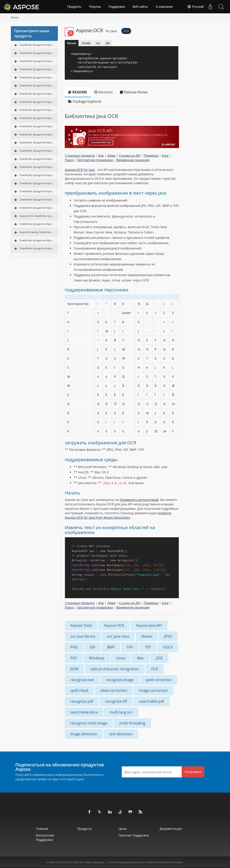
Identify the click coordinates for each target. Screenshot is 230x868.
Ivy (98, 43)
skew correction (114, 690)
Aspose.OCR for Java (80, 170)
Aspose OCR (114, 625)
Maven (72, 43)
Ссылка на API (130, 155)
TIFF (130, 647)
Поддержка (117, 7)
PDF (74, 658)
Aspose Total (81, 625)
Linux (121, 658)
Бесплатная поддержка (95, 160)
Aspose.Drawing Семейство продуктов (37, 232)
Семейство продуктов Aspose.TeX (37, 248)
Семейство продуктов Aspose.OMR (37, 208)
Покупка (95, 7)
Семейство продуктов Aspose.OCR (37, 126)
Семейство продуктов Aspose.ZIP (37, 175)
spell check (79, 690)
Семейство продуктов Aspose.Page (37, 183)
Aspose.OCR (96, 30)
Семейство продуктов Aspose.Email (37, 77)
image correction (153, 690)
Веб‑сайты (140, 7)
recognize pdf (82, 701)
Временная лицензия (133, 160)
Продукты (74, 7)
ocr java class (118, 636)
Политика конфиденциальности (126, 862)
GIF (92, 647)
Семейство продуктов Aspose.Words (37, 53)
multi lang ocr (121, 712)
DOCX (168, 647)
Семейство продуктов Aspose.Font (37, 240)
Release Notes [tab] (134, 92)
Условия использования (158, 862)
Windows (97, 658)
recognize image (120, 680)
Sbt (108, 43)
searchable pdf (151, 701)
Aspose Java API (149, 625)
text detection (121, 734)
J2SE (159, 658)
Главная (42, 829)
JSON (74, 669)
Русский (195, 7)
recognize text (82, 680)
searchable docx (84, 712)
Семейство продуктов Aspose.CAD (37, 142)
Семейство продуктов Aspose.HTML (37, 159)
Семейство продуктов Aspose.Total (37, 45)
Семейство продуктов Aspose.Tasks (37, 118)
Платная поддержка (134, 835)
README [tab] (78, 92)
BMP (111, 647)
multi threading (132, 723)
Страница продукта (80, 155)
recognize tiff (116, 701)
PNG (74, 647)
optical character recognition (115, 669)
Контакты (178, 862)
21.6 (126, 31)
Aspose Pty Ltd (57, 862)
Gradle (86, 43)
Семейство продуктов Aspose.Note (37, 134)
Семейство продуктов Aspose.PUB (37, 199)
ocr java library (83, 636)
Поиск (69, 160)
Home (15, 17)
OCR (155, 669)
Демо (111, 155)
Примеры (151, 155)
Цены (123, 829)
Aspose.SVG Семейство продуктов (37, 216)
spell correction (159, 680)
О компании (164, 7)
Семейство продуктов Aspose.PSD (37, 191)
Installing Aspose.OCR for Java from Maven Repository (118, 515)
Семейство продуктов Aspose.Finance (37, 224)
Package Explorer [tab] (85, 101)
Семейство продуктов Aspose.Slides (37, 85)
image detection (84, 734)
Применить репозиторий (139, 500)
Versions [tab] (104, 92)
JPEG (168, 636)
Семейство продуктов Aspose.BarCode (37, 102)
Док (101, 155)
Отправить (193, 772)
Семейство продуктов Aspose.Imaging (37, 94)
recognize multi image (89, 723)
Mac (141, 658)
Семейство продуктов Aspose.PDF (37, 61)
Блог (165, 155)
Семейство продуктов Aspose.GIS (37, 167)
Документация (171, 829)
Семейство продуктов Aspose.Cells (37, 69)
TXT (148, 647)
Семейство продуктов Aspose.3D (37, 151)
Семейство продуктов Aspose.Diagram (37, 110)
